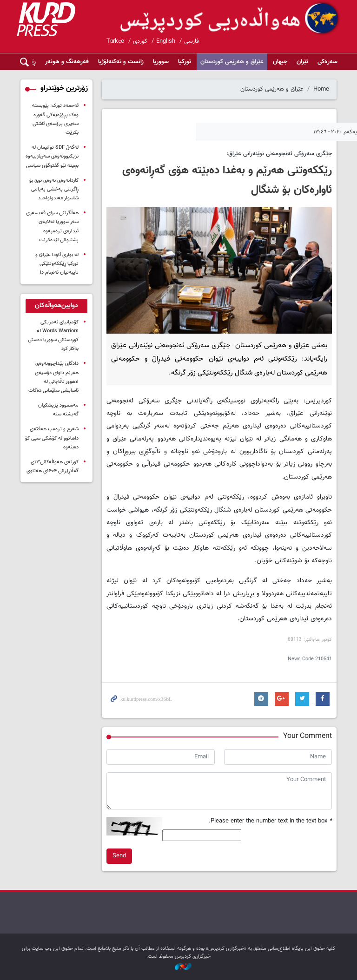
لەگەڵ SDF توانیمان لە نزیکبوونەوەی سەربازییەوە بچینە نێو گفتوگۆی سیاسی (52, 156)
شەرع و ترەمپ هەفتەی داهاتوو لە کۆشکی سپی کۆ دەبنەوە (52, 438)
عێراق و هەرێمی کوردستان (232, 62)
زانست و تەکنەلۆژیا (121, 62)
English (166, 41)
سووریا (161, 62)
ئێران (302, 62)
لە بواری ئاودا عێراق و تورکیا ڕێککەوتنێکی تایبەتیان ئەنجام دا (57, 264)
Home (321, 89)
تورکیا (185, 62)
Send (119, 856)
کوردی (140, 41)
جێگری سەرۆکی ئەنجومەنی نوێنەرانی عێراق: (279, 154)
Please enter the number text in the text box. (270, 821)
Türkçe (115, 41)
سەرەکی (327, 62)
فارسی (192, 41)
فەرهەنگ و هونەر (67, 62)
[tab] (56, 306)
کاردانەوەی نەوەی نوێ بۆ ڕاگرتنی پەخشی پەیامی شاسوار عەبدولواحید (54, 189)
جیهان (280, 62)
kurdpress (231, 19)
